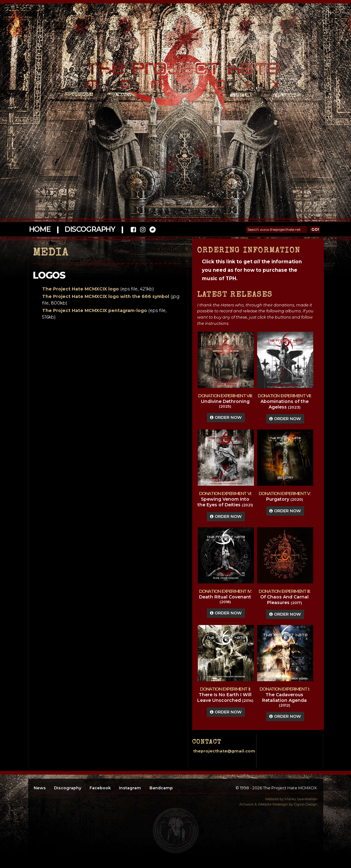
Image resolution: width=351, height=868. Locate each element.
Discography (90, 229)
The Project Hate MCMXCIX (175, 72)
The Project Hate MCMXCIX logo (80, 289)
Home (40, 229)
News (40, 788)
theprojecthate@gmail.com (224, 751)
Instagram (130, 788)
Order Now (226, 417)
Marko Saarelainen (301, 799)
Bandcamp (161, 788)
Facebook (100, 788)
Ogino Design (306, 804)
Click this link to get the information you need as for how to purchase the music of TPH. (252, 270)
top (176, 831)
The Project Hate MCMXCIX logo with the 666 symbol (106, 296)
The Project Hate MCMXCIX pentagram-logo (95, 310)
